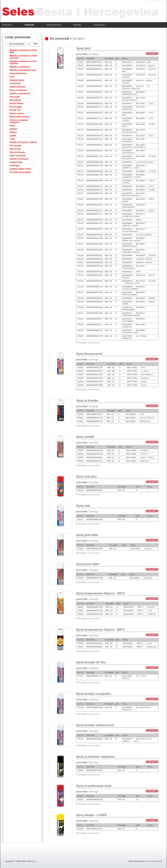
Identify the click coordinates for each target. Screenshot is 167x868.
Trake (12, 139)
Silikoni (13, 132)
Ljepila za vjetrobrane (20, 93)
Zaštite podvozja (17, 87)
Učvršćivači (15, 83)
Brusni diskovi (17, 103)
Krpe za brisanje (17, 152)
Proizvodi (29, 25)
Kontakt (77, 25)
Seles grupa (99, 25)
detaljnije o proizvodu (89, 343)
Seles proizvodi (54, 25)
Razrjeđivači (15, 100)
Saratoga (93, 54)
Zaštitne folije (16, 162)
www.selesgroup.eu (157, 1)
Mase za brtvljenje (18, 90)
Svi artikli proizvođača (20, 172)
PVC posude (16, 145)
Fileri (12, 77)
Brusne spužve (17, 113)
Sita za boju (15, 149)
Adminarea (157, 861)
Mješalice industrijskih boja (23, 70)
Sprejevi (14, 129)
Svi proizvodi (59, 39)
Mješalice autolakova (20, 67)
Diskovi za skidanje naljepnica (19, 121)
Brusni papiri (16, 107)
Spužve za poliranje (19, 159)
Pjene (12, 126)
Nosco (148, 861)
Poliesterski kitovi (18, 73)
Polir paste (15, 97)
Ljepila (13, 136)
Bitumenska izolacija (20, 117)
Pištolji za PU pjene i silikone (23, 142)
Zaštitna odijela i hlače (20, 169)
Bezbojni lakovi (17, 80)
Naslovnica (7, 25)
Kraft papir (15, 165)
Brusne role (15, 110)
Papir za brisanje (18, 155)
